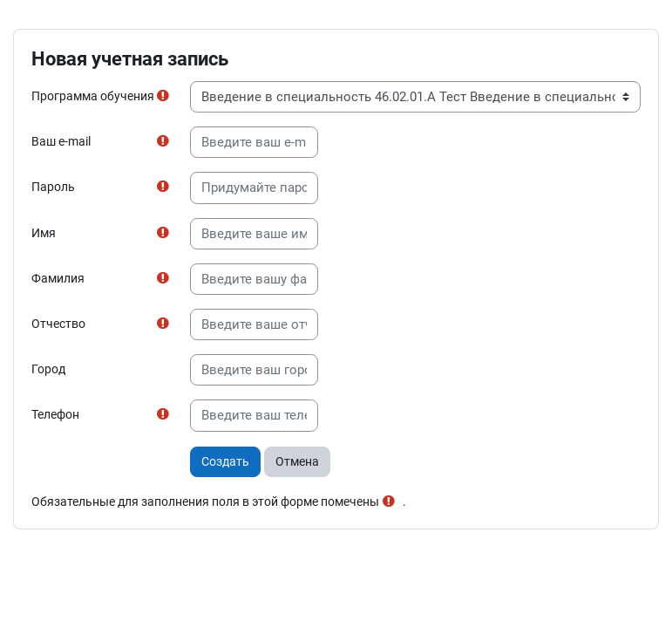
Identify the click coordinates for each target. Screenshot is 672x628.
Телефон (55, 414)
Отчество (58, 324)
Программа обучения (93, 96)
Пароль (53, 187)
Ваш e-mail (61, 141)
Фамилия (58, 278)
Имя (44, 233)
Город (48, 369)
